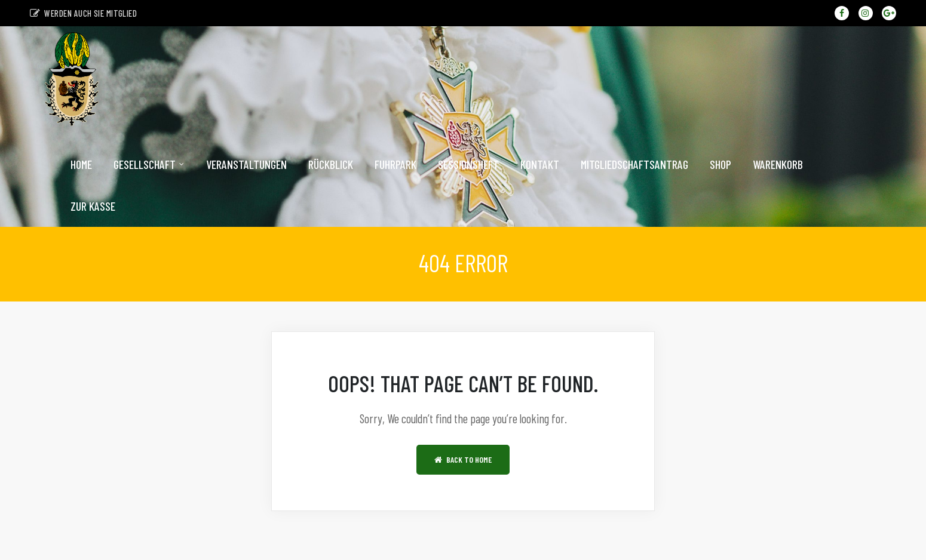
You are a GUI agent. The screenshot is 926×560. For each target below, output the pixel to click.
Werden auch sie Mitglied (83, 13)
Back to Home (463, 467)
